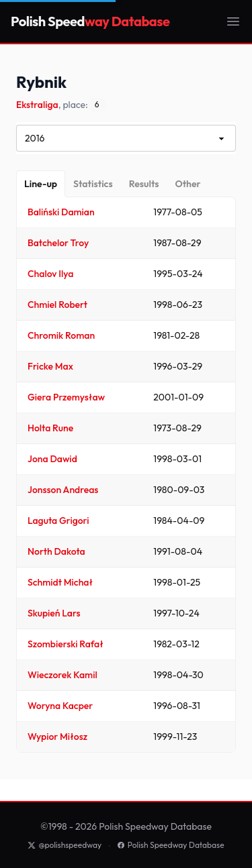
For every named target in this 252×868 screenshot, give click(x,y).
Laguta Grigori (58, 521)
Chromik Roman (61, 335)
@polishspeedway (65, 845)
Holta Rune (50, 428)
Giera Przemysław (66, 397)
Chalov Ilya (50, 274)
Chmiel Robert (57, 305)
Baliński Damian (61, 212)
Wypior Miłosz (57, 737)
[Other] (187, 184)
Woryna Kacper (60, 706)
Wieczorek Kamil (62, 675)
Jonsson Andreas (63, 490)
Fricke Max (50, 366)
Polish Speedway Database (171, 845)
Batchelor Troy (58, 243)
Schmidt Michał (60, 582)
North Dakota (56, 551)
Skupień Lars (54, 613)
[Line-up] (41, 184)
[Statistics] (93, 184)
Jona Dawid (52, 459)
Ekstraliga (37, 105)
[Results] (144, 184)
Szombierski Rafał (66, 644)
